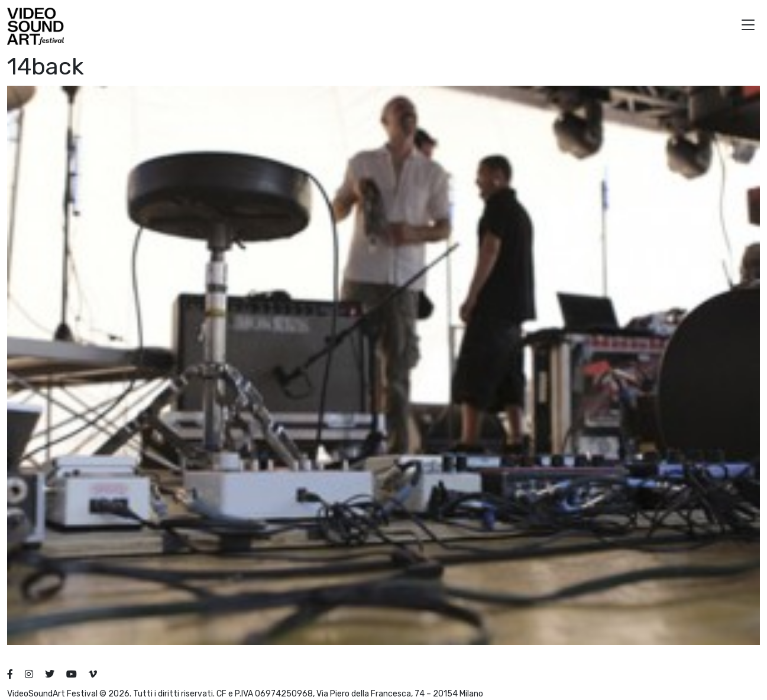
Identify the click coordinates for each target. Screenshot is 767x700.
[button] (748, 26)
